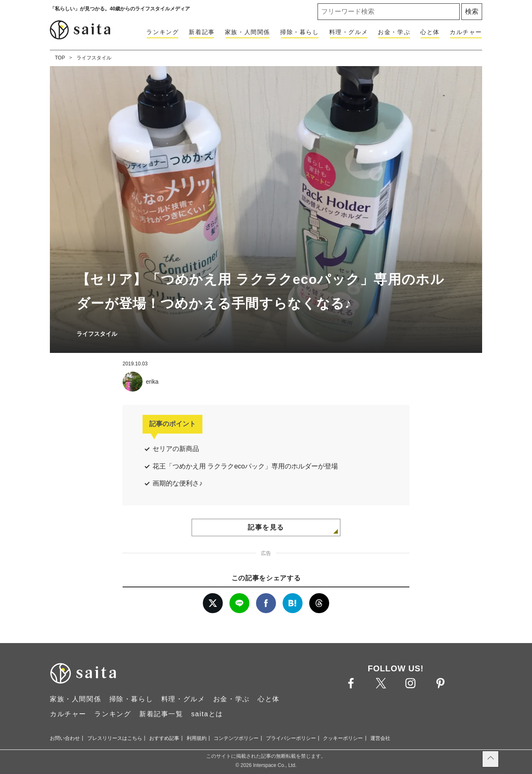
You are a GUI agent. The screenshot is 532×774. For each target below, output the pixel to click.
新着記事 (202, 32)
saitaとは (207, 714)
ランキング (163, 32)
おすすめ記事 (164, 738)
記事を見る (266, 527)
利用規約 (197, 738)
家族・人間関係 (248, 32)
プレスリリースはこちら (115, 738)
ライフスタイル (94, 58)
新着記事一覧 (161, 714)
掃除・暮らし (300, 32)
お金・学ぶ (394, 32)
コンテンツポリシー (236, 738)
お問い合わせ (65, 738)
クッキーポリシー (343, 738)
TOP (60, 58)
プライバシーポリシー (291, 738)
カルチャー (466, 32)
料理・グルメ (349, 32)
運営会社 (380, 738)
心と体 (430, 32)
